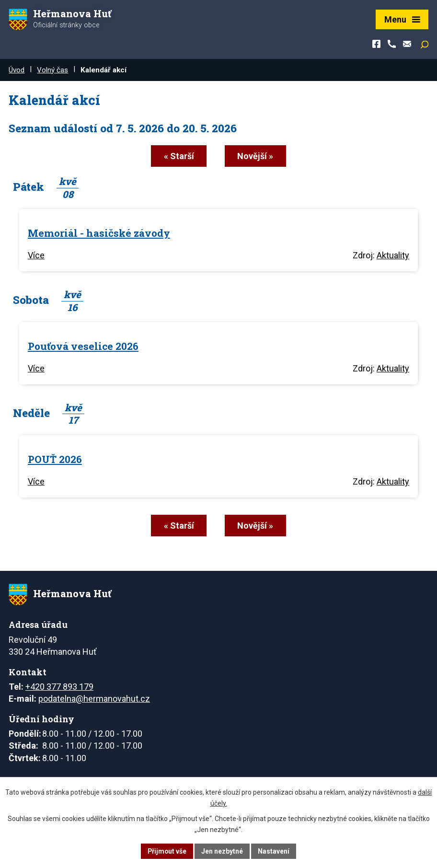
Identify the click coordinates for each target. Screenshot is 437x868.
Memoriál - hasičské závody (99, 232)
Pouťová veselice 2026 (83, 346)
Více (36, 255)
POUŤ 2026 (55, 459)
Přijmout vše (167, 851)
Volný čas (52, 70)
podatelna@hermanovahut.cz (94, 698)
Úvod (17, 70)
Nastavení (274, 851)
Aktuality (393, 255)
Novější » (256, 156)
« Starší (178, 156)
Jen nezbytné (223, 851)
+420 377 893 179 (59, 686)
